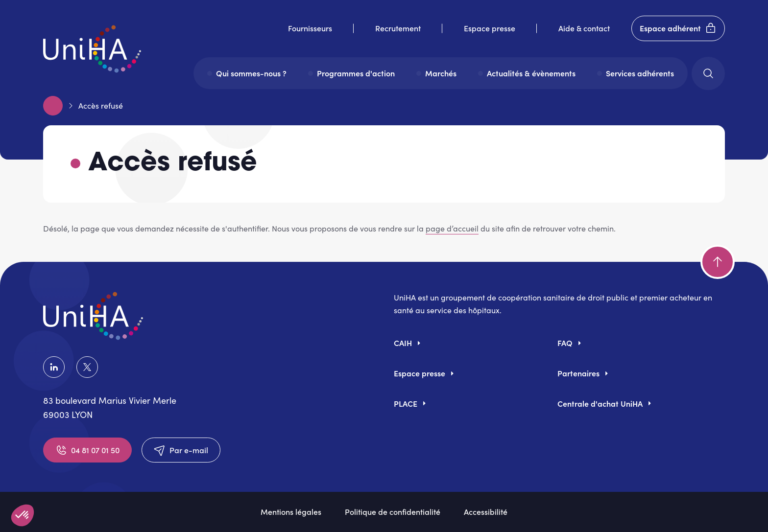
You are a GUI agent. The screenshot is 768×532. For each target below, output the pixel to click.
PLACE (406, 403)
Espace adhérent (678, 28)
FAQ (565, 343)
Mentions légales (291, 511)
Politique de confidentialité (393, 511)
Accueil (53, 106)
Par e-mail (181, 450)
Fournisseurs (310, 28)
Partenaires (578, 373)
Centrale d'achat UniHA (600, 403)
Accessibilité (486, 511)
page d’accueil (452, 228)
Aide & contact (584, 28)
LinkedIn (54, 367)
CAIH (403, 343)
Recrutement (398, 28)
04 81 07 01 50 (87, 450)
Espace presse (490, 28)
